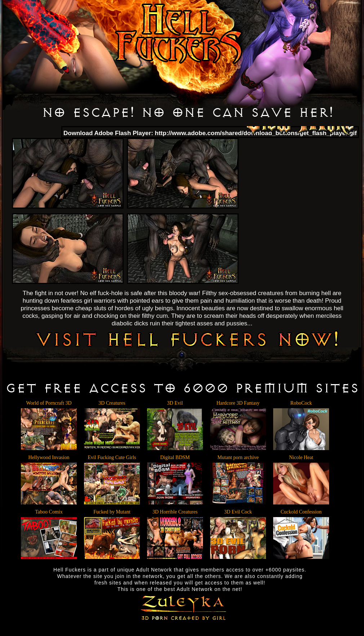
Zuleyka (182, 607)
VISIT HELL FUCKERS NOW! (187, 339)
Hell (179, 34)
